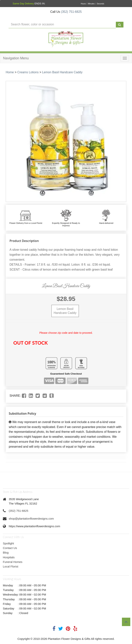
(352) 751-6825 (71, 12)
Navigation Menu (16, 58)
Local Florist (11, 566)
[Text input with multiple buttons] (62, 25)
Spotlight (8, 543)
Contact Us (10, 548)
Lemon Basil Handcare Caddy (62, 72)
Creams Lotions (28, 72)
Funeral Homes (13, 562)
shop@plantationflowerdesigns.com (31, 519)
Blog (6, 553)
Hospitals (9, 557)
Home (10, 72)
